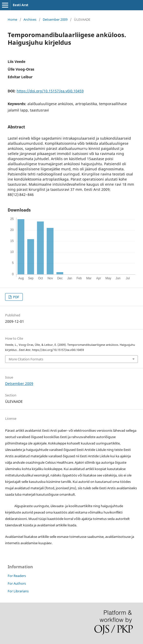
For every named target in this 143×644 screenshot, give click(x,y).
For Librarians (18, 591)
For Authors (17, 583)
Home (12, 19)
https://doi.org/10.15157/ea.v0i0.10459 (50, 91)
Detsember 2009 (55, 19)
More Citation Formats (26, 359)
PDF (16, 297)
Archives (30, 19)
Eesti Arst (21, 5)
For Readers (17, 576)
